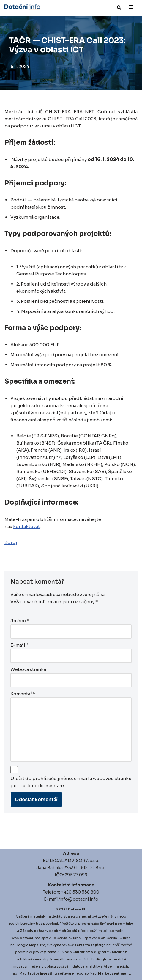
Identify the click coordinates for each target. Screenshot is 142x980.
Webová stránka (28, 669)
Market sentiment (114, 973)
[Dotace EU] (22, 7)
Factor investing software (51, 973)
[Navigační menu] (131, 7)
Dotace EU (77, 909)
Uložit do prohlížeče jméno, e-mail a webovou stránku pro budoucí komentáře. (71, 782)
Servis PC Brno (69, 938)
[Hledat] (119, 7)
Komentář (23, 694)
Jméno (20, 621)
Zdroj (11, 542)
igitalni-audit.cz (112, 952)
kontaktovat (26, 526)
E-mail (20, 645)
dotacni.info (30, 938)
